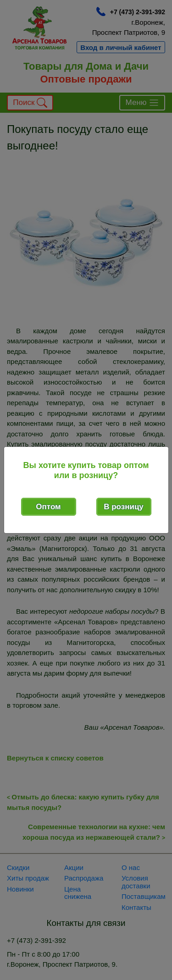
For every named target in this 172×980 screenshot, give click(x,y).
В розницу (124, 507)
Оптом (48, 507)
